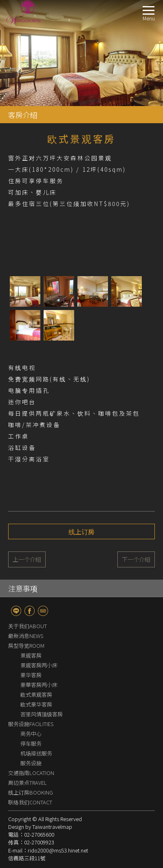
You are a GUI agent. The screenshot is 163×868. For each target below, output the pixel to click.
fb (30, 611)
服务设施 (31, 763)
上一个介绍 (27, 559)
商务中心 (31, 734)
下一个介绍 (136, 559)
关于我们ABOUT (28, 626)
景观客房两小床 (39, 665)
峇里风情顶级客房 (42, 714)
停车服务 (31, 743)
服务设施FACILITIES (31, 724)
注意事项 (23, 588)
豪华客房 (31, 675)
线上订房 (81, 531)
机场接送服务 (36, 753)
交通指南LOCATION (31, 773)
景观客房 (31, 655)
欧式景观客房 (36, 694)
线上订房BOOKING (31, 792)
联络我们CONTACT (30, 802)
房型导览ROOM (26, 645)
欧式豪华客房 (36, 704)
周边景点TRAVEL (28, 783)
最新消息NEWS (26, 636)
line (16, 611)
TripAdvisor (43, 611)
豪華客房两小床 (39, 685)
